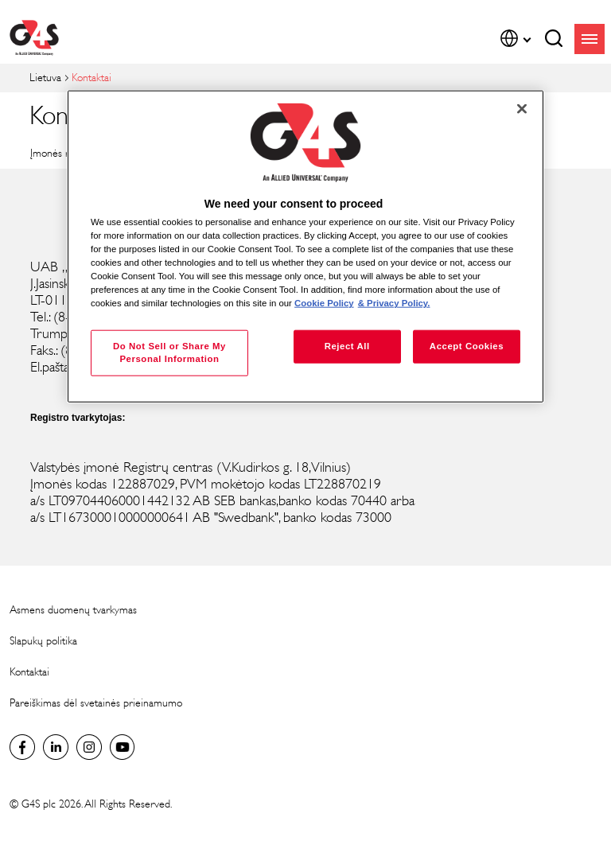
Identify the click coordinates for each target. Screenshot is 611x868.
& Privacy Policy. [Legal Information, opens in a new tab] (394, 303)
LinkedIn (56, 747)
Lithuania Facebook (22, 747)
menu (590, 39)
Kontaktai (29, 672)
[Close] (522, 108)
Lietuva (45, 78)
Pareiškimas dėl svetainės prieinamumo (96, 703)
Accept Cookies (467, 346)
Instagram (89, 747)
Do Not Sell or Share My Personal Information (169, 352)
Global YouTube (123, 747)
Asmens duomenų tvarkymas (73, 610)
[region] (305, 246)
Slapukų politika (43, 641)
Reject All (347, 346)
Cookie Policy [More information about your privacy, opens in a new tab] (324, 303)
